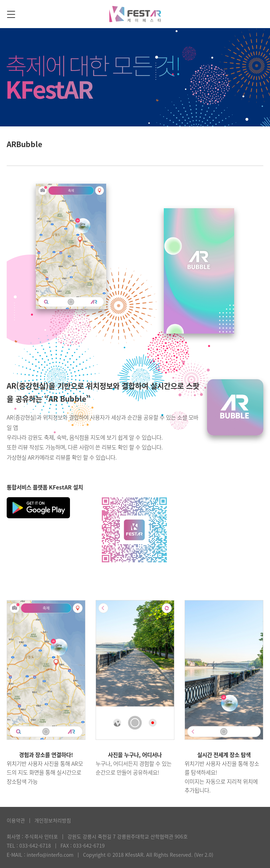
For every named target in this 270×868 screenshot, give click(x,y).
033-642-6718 (35, 846)
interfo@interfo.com (50, 855)
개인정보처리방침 (53, 820)
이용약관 (16, 820)
